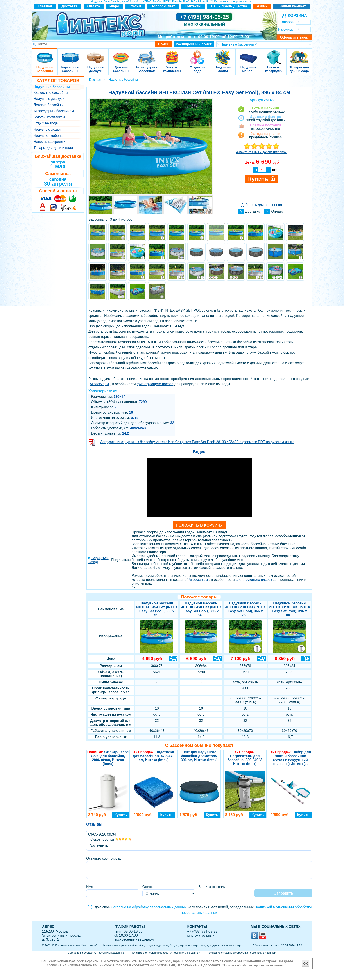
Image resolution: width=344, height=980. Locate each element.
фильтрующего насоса (155, 384)
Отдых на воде (197, 55)
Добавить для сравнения (262, 205)
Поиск (163, 44)
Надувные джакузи (96, 55)
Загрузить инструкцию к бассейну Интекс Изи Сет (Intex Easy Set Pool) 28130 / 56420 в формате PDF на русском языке (197, 442)
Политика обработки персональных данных (254, 965)
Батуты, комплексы (172, 55)
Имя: (90, 887)
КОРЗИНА (296, 16)
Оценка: (149, 887)
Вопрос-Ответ (163, 6)
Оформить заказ (294, 37)
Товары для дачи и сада (299, 55)
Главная (45, 6)
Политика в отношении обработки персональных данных (166, 953)
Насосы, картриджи (274, 55)
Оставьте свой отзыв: (104, 858)
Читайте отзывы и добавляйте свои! (262, 152)
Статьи (135, 6)
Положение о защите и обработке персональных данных (241, 953)
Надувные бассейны (45, 55)
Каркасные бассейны (70, 55)
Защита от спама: (213, 887)
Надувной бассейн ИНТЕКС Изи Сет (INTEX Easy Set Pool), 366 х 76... (157, 609)
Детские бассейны (121, 55)
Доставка (70, 6)
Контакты (193, 6)
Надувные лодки (223, 55)
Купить (121, 815)
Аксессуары (99, 384)
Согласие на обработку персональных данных (149, 907)
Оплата (94, 6)
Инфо (114, 6)
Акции (262, 6)
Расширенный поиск (194, 44)
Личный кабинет (292, 6)
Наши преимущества (229, 6)
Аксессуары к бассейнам (146, 55)
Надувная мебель (248, 55)
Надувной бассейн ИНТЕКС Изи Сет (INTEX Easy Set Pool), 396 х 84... (289, 609)
